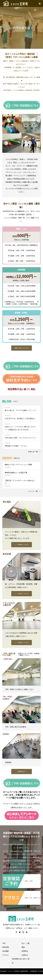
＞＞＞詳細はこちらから (22, 545)
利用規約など (22, 771)
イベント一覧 (33, 491)
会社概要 (6, 951)
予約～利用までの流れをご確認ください (20, 689)
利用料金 (25, 951)
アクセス (6, 955)
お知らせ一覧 (33, 452)
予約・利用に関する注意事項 (16, 727)
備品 (23, 947)
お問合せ (25, 955)
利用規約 (8, 762)
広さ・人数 (26, 943)
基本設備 (6, 947)
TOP (4, 943)
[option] (21, 28)
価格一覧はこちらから (22, 348)
